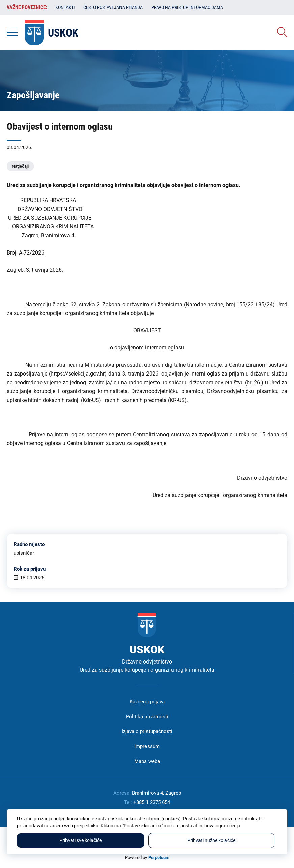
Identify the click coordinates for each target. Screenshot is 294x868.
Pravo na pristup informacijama (187, 7)
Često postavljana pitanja (113, 7)
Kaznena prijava (147, 702)
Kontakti (65, 7)
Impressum (147, 746)
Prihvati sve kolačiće (81, 840)
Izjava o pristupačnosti (147, 731)
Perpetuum (159, 857)
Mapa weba (147, 761)
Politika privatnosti (147, 717)
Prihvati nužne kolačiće (211, 840)
